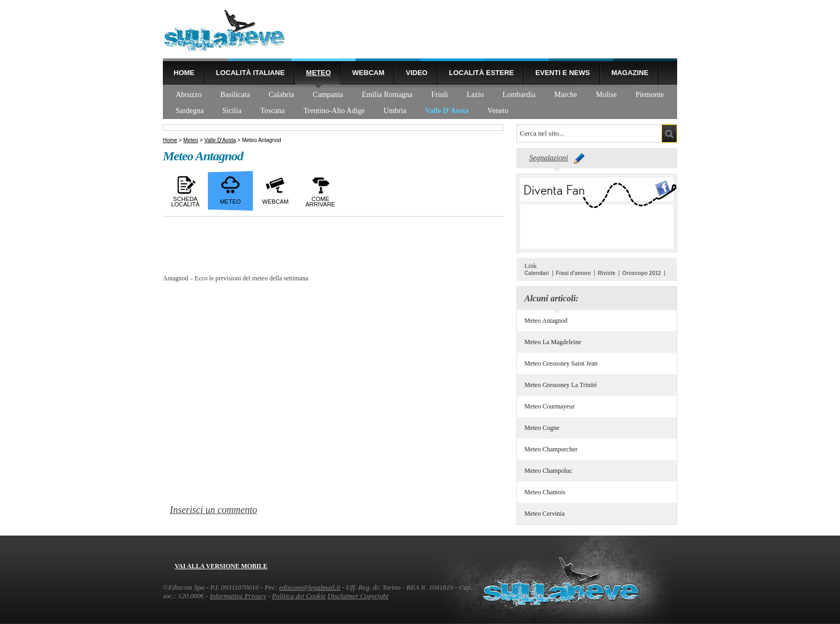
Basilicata (235, 95)
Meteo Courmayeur (550, 406)
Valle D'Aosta (447, 111)
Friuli (440, 95)
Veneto (498, 111)
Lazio (475, 95)
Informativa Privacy (238, 596)
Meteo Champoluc (548, 471)
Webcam (369, 73)
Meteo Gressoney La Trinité (561, 385)
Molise (606, 95)
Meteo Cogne (542, 428)
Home (184, 73)
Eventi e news (562, 73)
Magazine (630, 73)
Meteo (318, 73)
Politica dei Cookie (299, 596)
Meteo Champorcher (551, 449)
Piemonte (650, 95)
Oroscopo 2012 (642, 273)
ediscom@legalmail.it (310, 587)
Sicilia (232, 111)
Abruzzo (189, 95)
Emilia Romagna (387, 95)
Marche (566, 95)
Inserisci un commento (213, 510)
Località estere (481, 73)
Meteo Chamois (545, 492)
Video (416, 73)
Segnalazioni (549, 158)
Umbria (395, 111)
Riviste (607, 273)
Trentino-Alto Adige (334, 111)
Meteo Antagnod (546, 321)
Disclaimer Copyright (358, 596)
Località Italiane (250, 73)
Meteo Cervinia (545, 514)
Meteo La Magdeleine (553, 342)
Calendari (537, 273)
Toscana (273, 111)
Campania (328, 95)
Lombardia (519, 95)
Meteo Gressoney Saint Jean (561, 363)
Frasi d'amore (573, 273)
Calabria (281, 95)
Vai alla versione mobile (221, 566)
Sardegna (190, 111)
